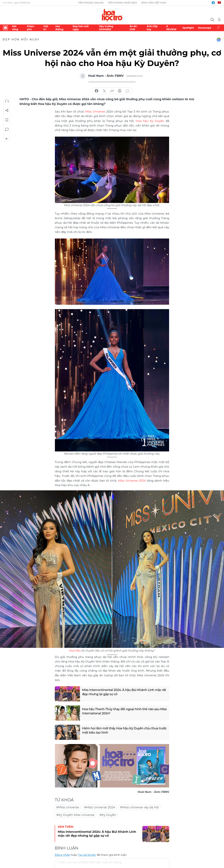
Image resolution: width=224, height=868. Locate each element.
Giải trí (46, 28)
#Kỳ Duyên (108, 814)
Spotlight (188, 28)
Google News (219, 40)
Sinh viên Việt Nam (154, 3)
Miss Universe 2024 (132, 480)
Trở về (7, 139)
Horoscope (205, 28)
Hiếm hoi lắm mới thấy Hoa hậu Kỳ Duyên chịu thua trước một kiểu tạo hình (121, 730)
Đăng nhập (62, 854)
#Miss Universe (68, 807)
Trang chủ (5, 28)
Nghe (7, 101)
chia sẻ (97, 91)
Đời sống (15, 28)
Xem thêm (219, 28)
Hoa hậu (75, 650)
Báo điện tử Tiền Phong (112, 15)
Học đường (59, 28)
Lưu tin (7, 120)
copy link (112, 91)
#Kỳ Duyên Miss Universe (75, 814)
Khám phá (31, 28)
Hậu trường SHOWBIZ (106, 28)
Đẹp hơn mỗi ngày (81, 28)
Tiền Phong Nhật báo (122, 3)
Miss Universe (95, 111)
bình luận (127, 91)
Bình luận (7, 129)
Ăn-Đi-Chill (133, 28)
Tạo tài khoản (87, 854)
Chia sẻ (7, 111)
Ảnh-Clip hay (152, 28)
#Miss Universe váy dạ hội (139, 807)
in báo (120, 91)
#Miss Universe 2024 (100, 807)
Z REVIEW (171, 28)
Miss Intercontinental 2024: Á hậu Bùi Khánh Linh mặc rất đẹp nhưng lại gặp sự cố (122, 692)
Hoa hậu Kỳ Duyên (143, 121)
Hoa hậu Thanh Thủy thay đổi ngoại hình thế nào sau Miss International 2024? (121, 711)
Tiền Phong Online (91, 3)
